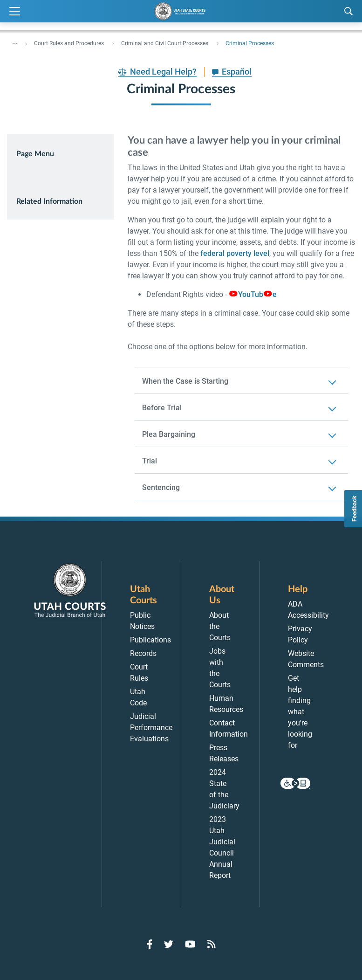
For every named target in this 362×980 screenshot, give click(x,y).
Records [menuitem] (143, 653)
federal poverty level (235, 253)
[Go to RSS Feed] (212, 944)
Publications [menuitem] (150, 640)
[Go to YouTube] (190, 944)
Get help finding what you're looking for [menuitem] (300, 712)
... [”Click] (15, 41)
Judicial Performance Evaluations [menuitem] (151, 728)
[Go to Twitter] (169, 944)
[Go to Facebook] (150, 944)
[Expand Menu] (15, 11)
